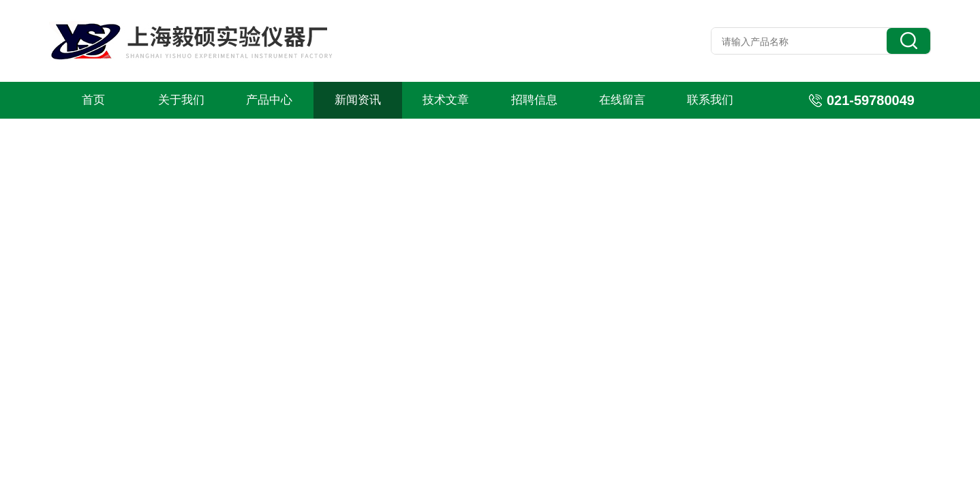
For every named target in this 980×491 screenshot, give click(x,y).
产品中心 (269, 100)
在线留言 (622, 100)
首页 (93, 100)
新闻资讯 (358, 100)
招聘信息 (534, 100)
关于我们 (181, 100)
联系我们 (710, 100)
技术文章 (446, 100)
